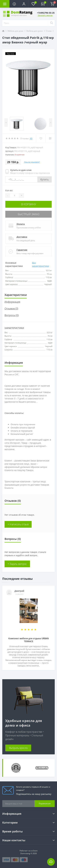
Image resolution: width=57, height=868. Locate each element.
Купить (45, 179)
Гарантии (22, 250)
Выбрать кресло (18, 748)
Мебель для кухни (35, 31)
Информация (12, 302)
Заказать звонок (45, 15)
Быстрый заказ (29, 214)
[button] (24, 4)
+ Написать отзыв (18, 524)
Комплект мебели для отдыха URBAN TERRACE (29, 640)
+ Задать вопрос (17, 564)
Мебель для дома (15, 31)
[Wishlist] (41, 138)
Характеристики (16, 295)
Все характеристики (41, 264)
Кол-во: (9, 190)
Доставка (22, 237)
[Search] (52, 23)
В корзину (29, 204)
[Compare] (50, 138)
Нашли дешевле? (32, 162)
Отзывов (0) (11, 309)
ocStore (34, 851)
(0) (31, 138)
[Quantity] (14, 196)
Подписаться (45, 803)
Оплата (21, 224)
